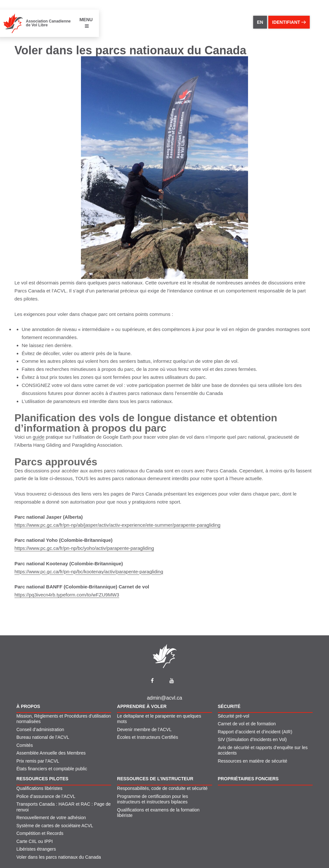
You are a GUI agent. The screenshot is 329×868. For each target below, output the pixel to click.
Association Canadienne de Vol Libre (48, 23)
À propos (28, 706)
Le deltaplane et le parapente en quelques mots (159, 719)
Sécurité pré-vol (234, 716)
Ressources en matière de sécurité (253, 761)
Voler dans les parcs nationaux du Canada (59, 857)
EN (260, 22)
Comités (25, 745)
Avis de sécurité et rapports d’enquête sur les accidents (263, 750)
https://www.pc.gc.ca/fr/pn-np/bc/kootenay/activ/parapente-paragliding (89, 572)
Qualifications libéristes (39, 788)
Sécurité (229, 706)
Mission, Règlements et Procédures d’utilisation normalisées (64, 719)
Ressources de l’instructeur (155, 779)
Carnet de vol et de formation (247, 724)
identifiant (289, 22)
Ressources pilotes (42, 779)
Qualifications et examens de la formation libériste (158, 813)
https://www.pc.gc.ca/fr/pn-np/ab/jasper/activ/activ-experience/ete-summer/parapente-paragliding (117, 525)
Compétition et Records (40, 833)
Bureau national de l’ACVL (43, 737)
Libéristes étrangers (36, 849)
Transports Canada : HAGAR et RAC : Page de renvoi (64, 807)
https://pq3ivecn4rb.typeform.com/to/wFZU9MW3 (67, 595)
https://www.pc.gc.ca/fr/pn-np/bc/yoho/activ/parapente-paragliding (84, 548)
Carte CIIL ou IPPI (35, 841)
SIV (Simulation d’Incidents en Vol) (252, 739)
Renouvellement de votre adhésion (51, 818)
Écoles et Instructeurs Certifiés (147, 737)
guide (39, 437)
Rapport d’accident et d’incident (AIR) (255, 732)
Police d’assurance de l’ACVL (46, 796)
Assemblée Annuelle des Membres (51, 753)
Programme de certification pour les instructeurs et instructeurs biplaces (152, 799)
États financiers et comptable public (52, 769)
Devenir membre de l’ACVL (144, 729)
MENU (86, 23)
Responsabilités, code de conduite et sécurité (162, 788)
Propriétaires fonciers (248, 779)
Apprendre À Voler (142, 706)
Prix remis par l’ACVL (38, 761)
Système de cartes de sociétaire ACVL (55, 826)
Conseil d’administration (40, 729)
